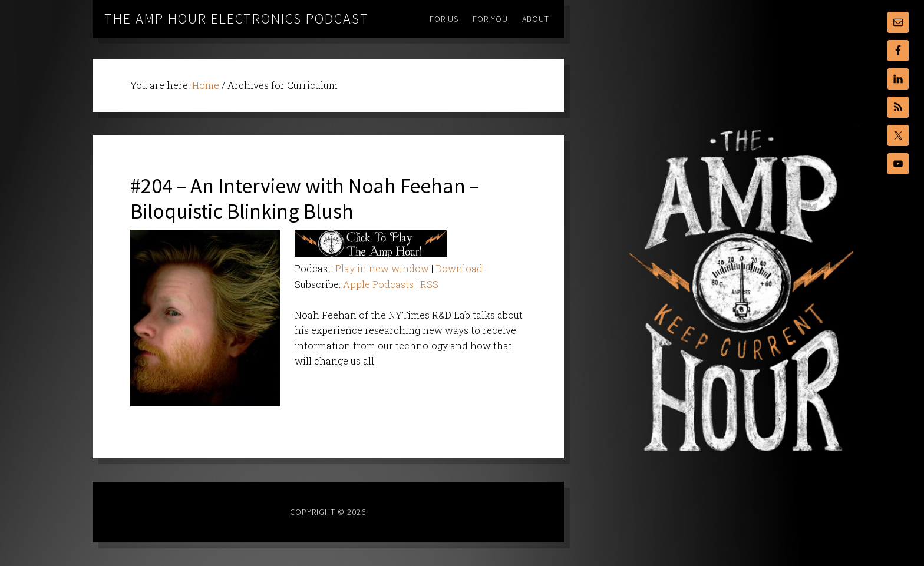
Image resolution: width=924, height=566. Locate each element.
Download (459, 268)
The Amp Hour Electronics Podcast (237, 19)
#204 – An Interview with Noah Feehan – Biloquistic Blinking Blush (305, 198)
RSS (429, 284)
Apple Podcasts (378, 284)
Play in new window (382, 268)
